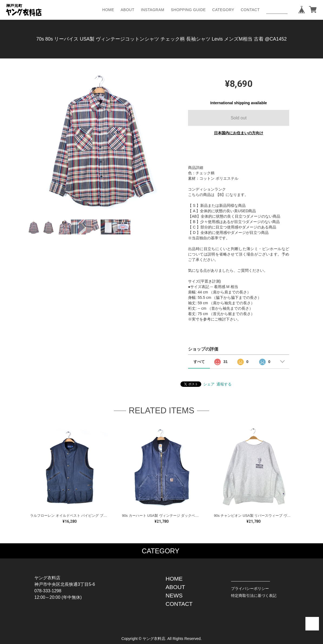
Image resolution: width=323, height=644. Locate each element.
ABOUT (128, 10)
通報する (224, 384)
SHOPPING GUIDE (188, 10)
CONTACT (250, 10)
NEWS (174, 595)
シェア (209, 384)
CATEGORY (223, 10)
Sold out (239, 118)
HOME (108, 10)
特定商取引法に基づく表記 (254, 596)
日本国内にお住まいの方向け (239, 133)
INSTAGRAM (153, 10)
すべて (199, 362)
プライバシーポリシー (250, 589)
